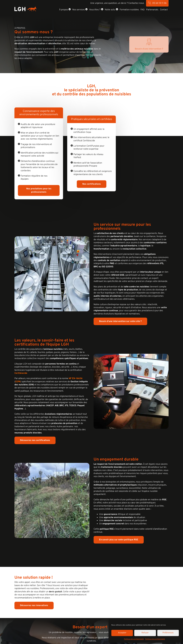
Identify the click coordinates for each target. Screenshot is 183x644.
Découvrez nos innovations (34, 605)
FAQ (143, 10)
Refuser (145, 633)
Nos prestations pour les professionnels (39, 190)
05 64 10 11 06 (159, 3)
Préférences (168, 633)
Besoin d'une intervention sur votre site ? (120, 321)
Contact (164, 10)
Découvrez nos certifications (35, 440)
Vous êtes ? (95, 10)
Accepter (122, 633)
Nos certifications (92, 189)
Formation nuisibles (129, 10)
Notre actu (110, 10)
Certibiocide (21, 373)
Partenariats (152, 10)
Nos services (79, 10)
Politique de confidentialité (134, 639)
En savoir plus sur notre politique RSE (119, 540)
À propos (64, 10)
